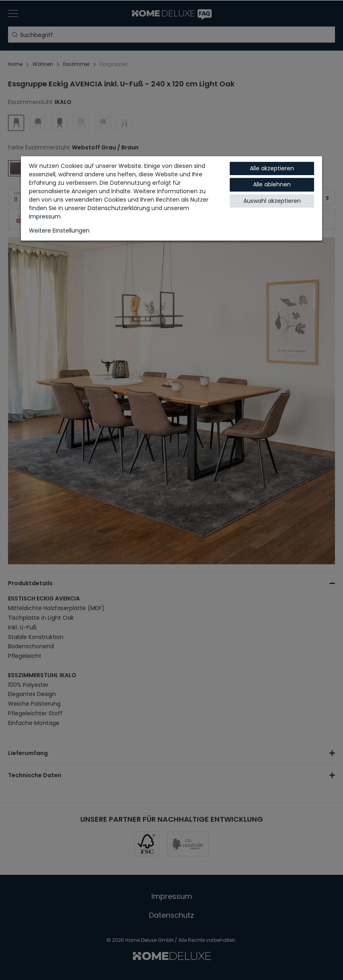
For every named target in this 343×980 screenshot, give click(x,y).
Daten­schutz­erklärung (119, 208)
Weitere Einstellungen (59, 231)
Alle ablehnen (272, 184)
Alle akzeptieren (272, 168)
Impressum (45, 216)
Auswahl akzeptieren (272, 201)
